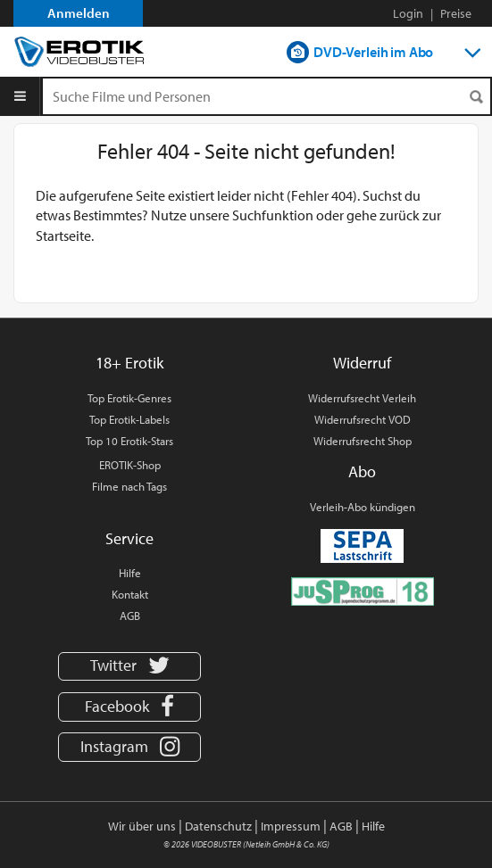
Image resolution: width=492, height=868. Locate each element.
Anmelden (79, 13)
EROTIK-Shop (130, 465)
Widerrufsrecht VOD (363, 419)
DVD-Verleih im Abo (373, 52)
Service (129, 538)
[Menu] (20, 96)
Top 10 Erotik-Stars (129, 441)
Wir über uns (142, 826)
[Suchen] (476, 97)
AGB (130, 616)
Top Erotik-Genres (129, 398)
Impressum (291, 826)
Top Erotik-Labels (129, 419)
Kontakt (130, 594)
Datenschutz (218, 826)
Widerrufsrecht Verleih (362, 398)
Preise (456, 13)
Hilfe (130, 573)
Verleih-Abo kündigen (363, 507)
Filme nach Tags (129, 486)
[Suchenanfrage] (267, 96)
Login (408, 13)
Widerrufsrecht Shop (363, 441)
